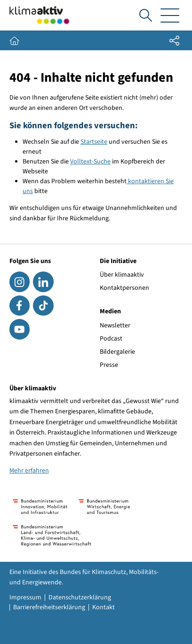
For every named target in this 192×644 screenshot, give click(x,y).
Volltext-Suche (90, 162)
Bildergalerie (117, 352)
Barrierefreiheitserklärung (49, 607)
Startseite (94, 142)
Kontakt (104, 607)
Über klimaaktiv (122, 275)
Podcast (111, 339)
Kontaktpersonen (124, 288)
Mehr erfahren (29, 471)
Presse (109, 365)
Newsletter (115, 326)
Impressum (25, 597)
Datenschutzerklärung (80, 597)
